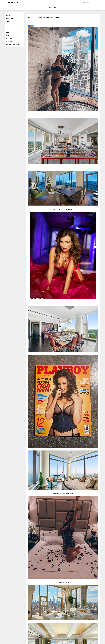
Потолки (9, 39)
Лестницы (10, 18)
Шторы (8, 33)
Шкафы (8, 27)
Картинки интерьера (13, 44)
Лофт (8, 36)
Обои (8, 21)
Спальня (9, 42)
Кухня (8, 15)
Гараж (8, 30)
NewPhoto (13, 2)
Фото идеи (53, 8)
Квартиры (9, 24)
